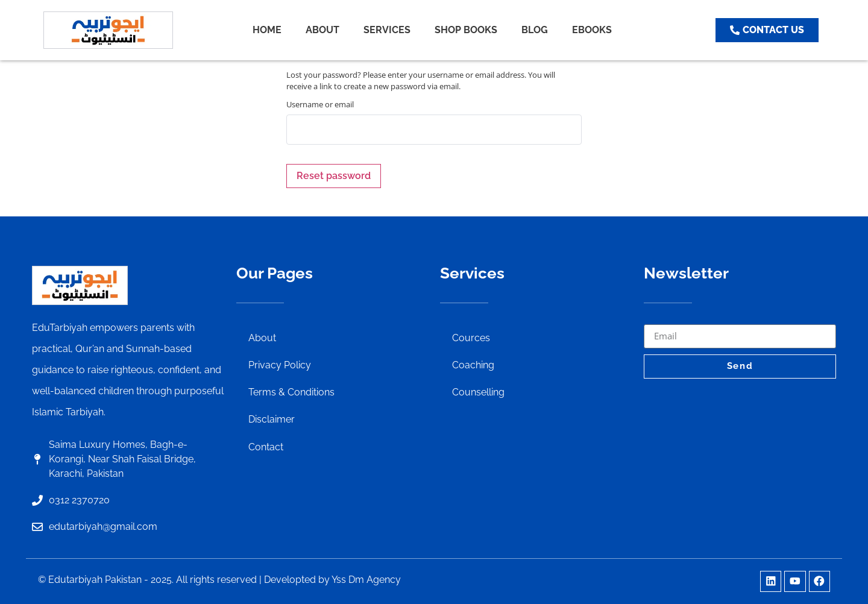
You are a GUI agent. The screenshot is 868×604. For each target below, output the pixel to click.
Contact (266, 449)
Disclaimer (272, 421)
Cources (471, 338)
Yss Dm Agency (366, 580)
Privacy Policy (280, 366)
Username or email (320, 105)
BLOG (535, 30)
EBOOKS (592, 30)
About (262, 338)
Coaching (473, 366)
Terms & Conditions (291, 393)
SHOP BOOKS (466, 30)
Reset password (334, 176)
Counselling (478, 393)
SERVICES (387, 30)
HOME (267, 30)
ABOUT (322, 30)
